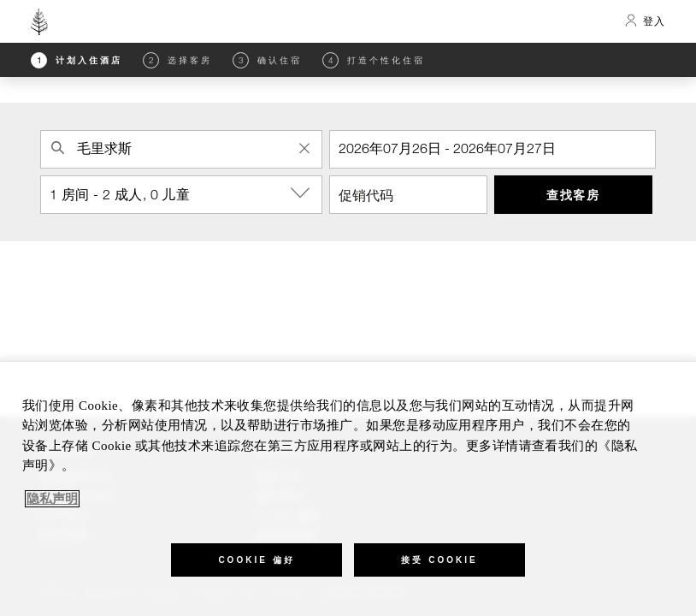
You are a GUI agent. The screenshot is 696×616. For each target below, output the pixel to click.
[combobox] (181, 149)
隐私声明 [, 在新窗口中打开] (52, 499)
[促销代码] (408, 195)
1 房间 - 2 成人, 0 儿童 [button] (186, 193)
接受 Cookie (439, 560)
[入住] (493, 149)
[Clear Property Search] (304, 148)
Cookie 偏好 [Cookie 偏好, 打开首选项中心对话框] (256, 560)
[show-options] (302, 193)
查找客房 (573, 195)
